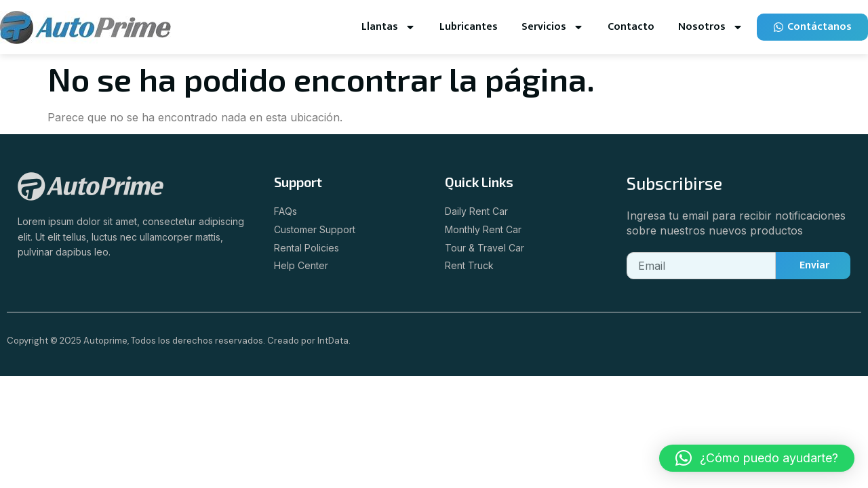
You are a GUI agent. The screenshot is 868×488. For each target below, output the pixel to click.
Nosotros (711, 27)
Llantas (389, 27)
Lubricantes (469, 27)
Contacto (631, 27)
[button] (757, 458)
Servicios (553, 27)
